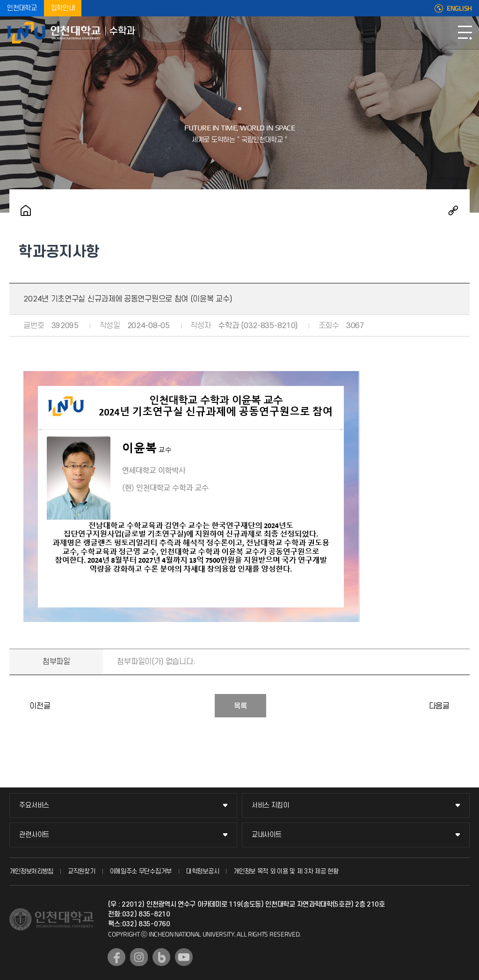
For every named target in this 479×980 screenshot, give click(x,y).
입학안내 (63, 8)
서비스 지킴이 (270, 805)
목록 (240, 706)
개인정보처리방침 (31, 871)
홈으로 (26, 210)
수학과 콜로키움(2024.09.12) (460, 706)
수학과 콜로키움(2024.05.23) (19, 706)
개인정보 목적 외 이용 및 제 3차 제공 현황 (286, 871)
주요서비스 (34, 805)
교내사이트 (267, 835)
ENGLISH (459, 8)
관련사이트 (34, 835)
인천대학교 (22, 8)
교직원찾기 (82, 871)
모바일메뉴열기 (465, 33)
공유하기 (453, 210)
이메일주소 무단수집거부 (141, 871)
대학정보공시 (203, 871)
